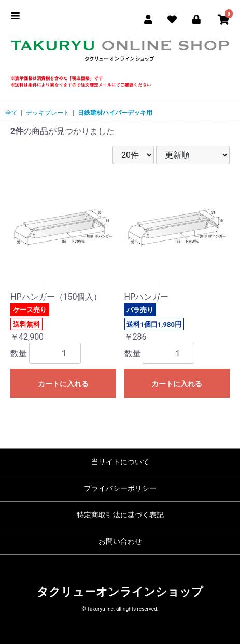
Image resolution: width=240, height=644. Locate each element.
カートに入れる (63, 384)
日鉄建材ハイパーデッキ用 (115, 113)
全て (11, 113)
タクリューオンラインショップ (120, 592)
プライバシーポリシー (120, 488)
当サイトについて (120, 462)
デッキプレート (48, 113)
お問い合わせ (120, 541)
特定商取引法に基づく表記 (120, 515)
